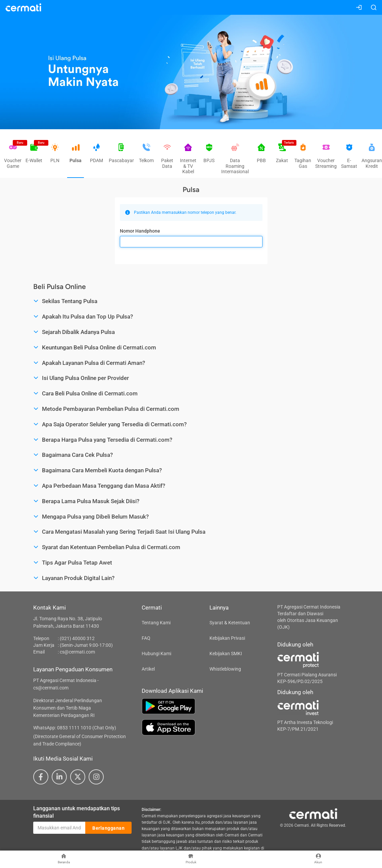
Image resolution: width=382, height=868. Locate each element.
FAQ (146, 638)
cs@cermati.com (77, 652)
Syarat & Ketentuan (230, 623)
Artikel (148, 669)
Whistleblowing (225, 669)
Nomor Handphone (140, 231)
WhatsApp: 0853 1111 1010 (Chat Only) (75, 728)
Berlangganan (108, 828)
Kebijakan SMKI (226, 654)
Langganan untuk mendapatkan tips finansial (77, 812)
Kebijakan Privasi (227, 638)
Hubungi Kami (156, 654)
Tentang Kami (156, 623)
